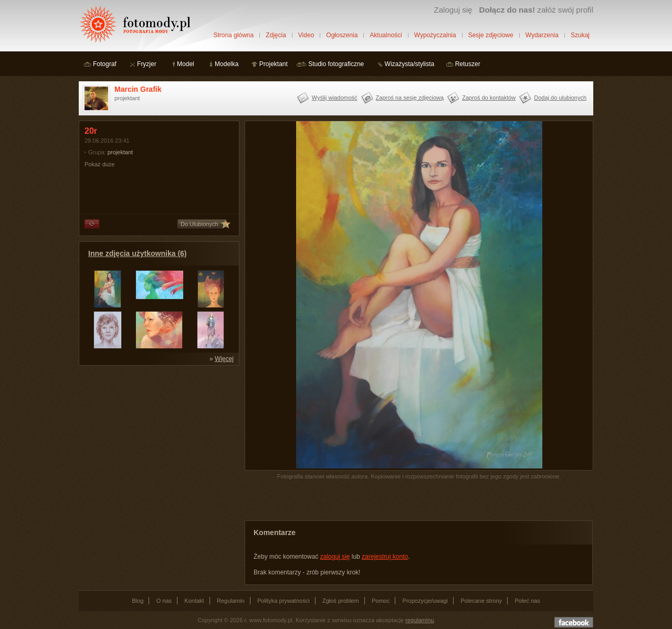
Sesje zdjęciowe (491, 35)
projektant (120, 152)
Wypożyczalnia (435, 35)
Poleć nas (527, 601)
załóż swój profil (536, 10)
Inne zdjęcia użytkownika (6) (138, 253)
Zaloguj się (453, 10)
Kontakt (194, 601)
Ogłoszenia (342, 35)
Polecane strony (481, 601)
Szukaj (580, 35)
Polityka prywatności (283, 601)
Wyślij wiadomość (335, 98)
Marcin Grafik (138, 89)
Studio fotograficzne (336, 64)
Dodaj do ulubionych (560, 98)
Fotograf (105, 64)
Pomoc (381, 601)
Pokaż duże (99, 164)
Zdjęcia (276, 35)
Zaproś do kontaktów (489, 98)
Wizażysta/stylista (410, 64)
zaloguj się (335, 557)
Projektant (274, 64)
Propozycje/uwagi (425, 601)
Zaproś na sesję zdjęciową (410, 98)
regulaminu (419, 620)
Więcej (224, 359)
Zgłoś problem (341, 601)
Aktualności (386, 35)
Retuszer (468, 64)
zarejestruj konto (385, 557)
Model (186, 64)
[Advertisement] (157, 436)
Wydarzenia (542, 35)
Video (306, 35)
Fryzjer (147, 64)
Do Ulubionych (199, 224)
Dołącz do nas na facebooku (574, 622)
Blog (138, 601)
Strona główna (233, 35)
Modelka (227, 64)
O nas (164, 601)
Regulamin (231, 601)
